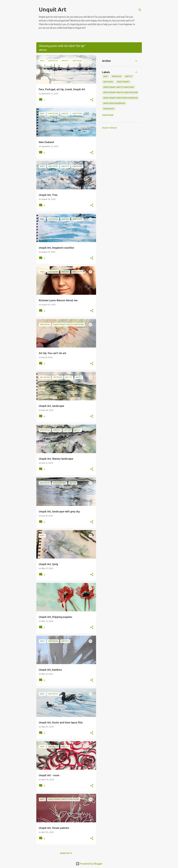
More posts (66, 853)
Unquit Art (53, 9)
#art (106, 76)
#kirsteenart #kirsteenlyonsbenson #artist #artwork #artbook (135, 98)
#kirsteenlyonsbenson (114, 103)
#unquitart (109, 109)
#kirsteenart (123, 82)
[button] (92, 100)
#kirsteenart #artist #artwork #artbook (124, 92)
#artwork (108, 82)
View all (43, 50)
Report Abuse (109, 128)
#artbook (117, 76)
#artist (129, 76)
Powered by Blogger (89, 864)
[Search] (140, 10)
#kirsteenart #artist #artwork (119, 87)
